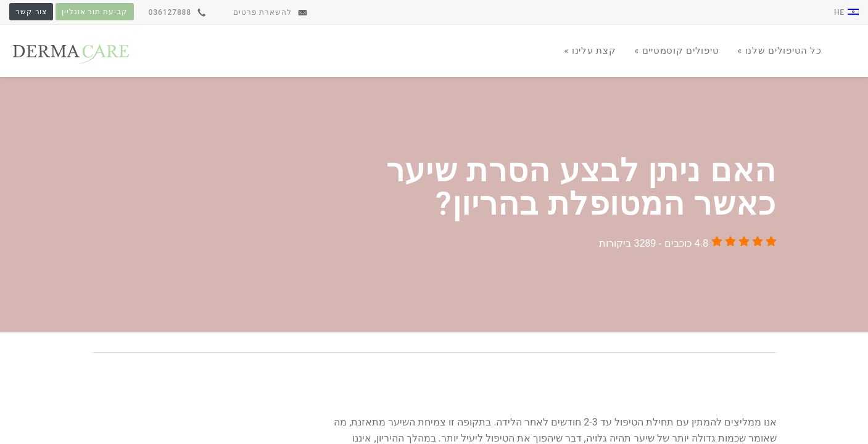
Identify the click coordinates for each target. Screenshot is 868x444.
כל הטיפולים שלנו (782, 51)
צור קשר (31, 12)
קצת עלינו (592, 51)
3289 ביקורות (627, 243)
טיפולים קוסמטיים (679, 51)
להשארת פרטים (270, 12)
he (846, 12)
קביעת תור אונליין (94, 12)
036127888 (177, 12)
